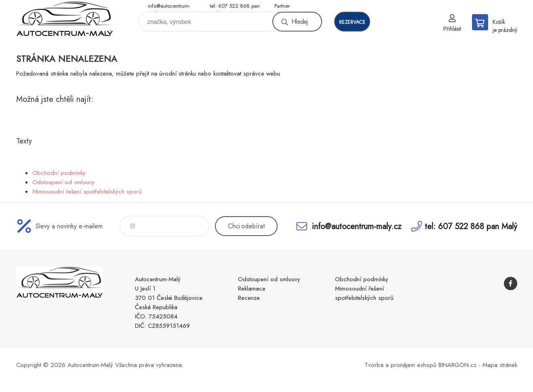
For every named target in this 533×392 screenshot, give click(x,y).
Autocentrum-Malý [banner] (65, 19)
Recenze (249, 298)
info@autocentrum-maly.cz (169, 6)
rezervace (352, 22)
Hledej (299, 22)
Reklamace (252, 289)
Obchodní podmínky (59, 173)
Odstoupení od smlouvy (63, 182)
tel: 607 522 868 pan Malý (235, 6)
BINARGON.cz (457, 365)
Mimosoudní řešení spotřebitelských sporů (87, 192)
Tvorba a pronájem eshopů (400, 365)
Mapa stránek (500, 365)
